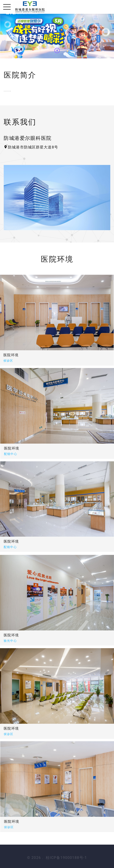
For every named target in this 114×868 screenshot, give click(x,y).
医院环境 (51, 448)
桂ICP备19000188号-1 (66, 858)
